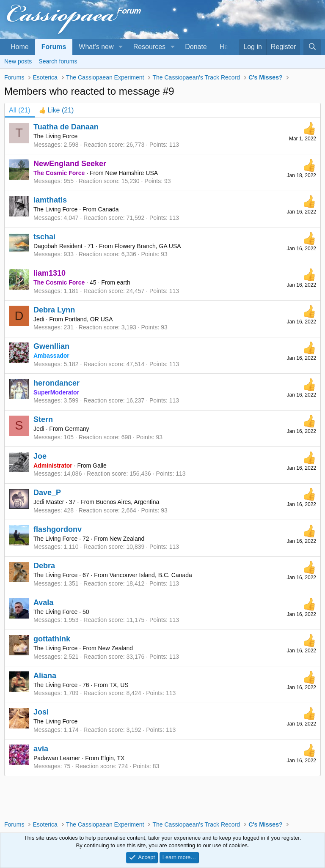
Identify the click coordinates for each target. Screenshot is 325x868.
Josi (41, 712)
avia (41, 749)
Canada (109, 209)
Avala (43, 602)
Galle (100, 465)
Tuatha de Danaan (66, 127)
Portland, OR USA (89, 319)
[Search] (312, 47)
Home (20, 47)
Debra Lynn (54, 310)
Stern (43, 419)
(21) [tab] (20, 110)
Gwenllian (51, 346)
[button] (120, 47)
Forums (54, 47)
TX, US (119, 685)
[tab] (56, 110)
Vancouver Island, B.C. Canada (151, 575)
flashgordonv (58, 529)
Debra (44, 566)
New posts (18, 61)
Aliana (45, 676)
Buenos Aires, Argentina (128, 502)
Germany (77, 429)
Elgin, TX (113, 758)
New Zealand (127, 539)
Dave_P (47, 493)
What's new (96, 47)
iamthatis (50, 200)
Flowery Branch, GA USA (147, 246)
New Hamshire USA (132, 173)
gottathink (52, 639)
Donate (196, 47)
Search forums (58, 61)
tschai (44, 237)
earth (124, 282)
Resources (149, 47)
